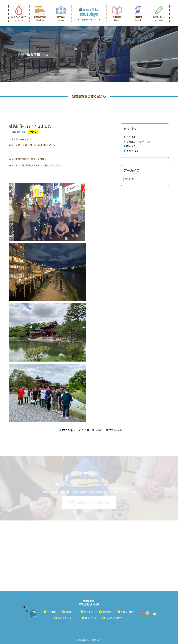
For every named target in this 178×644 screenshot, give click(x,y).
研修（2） (131, 146)
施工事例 (61, 19)
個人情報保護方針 (115, 618)
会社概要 (52, 612)
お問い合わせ (159, 19)
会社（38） (132, 137)
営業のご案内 (40, 19)
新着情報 (117, 19)
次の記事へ (114, 430)
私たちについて (19, 19)
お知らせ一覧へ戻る (91, 430)
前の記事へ (67, 430)
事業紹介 (70, 612)
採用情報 (138, 19)
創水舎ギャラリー (89, 20)
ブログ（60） (133, 151)
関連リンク (91, 618)
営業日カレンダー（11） (139, 142)
